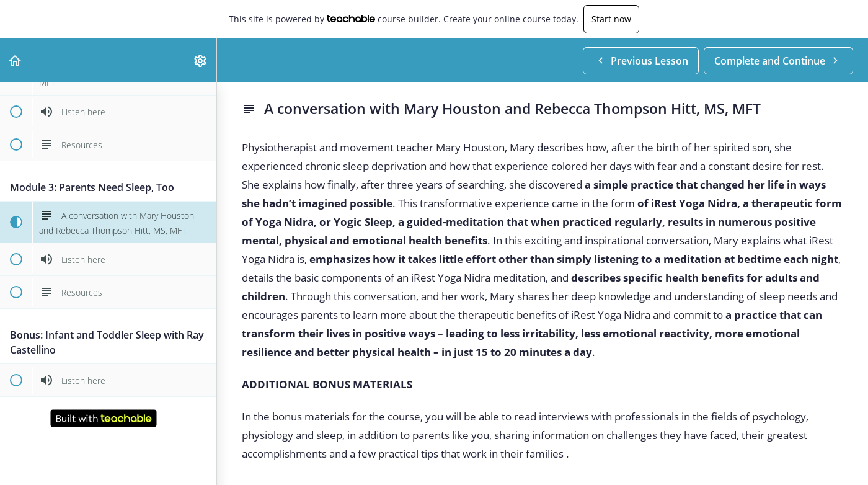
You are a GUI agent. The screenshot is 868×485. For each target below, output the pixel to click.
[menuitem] (201, 60)
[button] (15, 60)
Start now (611, 19)
